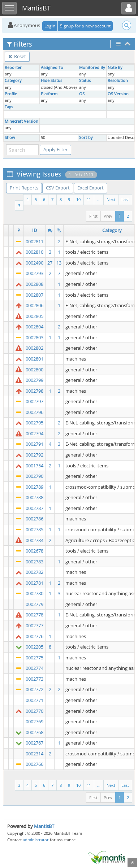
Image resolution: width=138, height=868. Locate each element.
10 (78, 199)
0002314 (34, 754)
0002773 (34, 679)
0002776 (34, 636)
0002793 (34, 273)
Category (13, 80)
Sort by (86, 138)
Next (111, 199)
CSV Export (58, 188)
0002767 (34, 743)
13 (59, 263)
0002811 (34, 241)
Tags (9, 107)
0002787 (34, 508)
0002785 (34, 529)
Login (50, 26)
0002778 (34, 615)
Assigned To (52, 67)
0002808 (34, 284)
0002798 (34, 391)
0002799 (34, 380)
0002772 (34, 689)
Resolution (118, 80)
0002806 (34, 305)
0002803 (34, 337)
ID (34, 230)
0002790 (34, 476)
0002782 (34, 572)
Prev (108, 216)
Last (125, 199)
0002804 (34, 327)
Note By (115, 67)
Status (85, 80)
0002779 (34, 604)
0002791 (34, 444)
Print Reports (24, 188)
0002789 (34, 487)
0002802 (34, 348)
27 (50, 263)
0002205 (34, 647)
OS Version (118, 94)
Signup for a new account (85, 26)
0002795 (34, 423)
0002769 (34, 721)
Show (10, 138)
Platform (49, 94)
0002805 (34, 316)
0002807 (34, 295)
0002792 (34, 455)
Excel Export (90, 188)
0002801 (34, 359)
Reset (17, 56)
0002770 (34, 711)
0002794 (34, 433)
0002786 (34, 519)
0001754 (34, 466)
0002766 (34, 764)
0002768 (34, 732)
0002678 (34, 551)
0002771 (34, 700)
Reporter (13, 67)
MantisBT (44, 826)
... (99, 199)
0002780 (34, 593)
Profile (11, 94)
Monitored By (92, 67)
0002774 (34, 668)
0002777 (34, 625)
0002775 (34, 658)
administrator (36, 840)
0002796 (34, 412)
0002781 (34, 583)
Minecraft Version (21, 121)
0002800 (34, 370)
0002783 (34, 562)
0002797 (34, 401)
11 (89, 199)
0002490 (34, 263)
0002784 (34, 540)
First (93, 216)
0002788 (34, 497)
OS (82, 94)
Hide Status (51, 80)
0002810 (34, 252)
